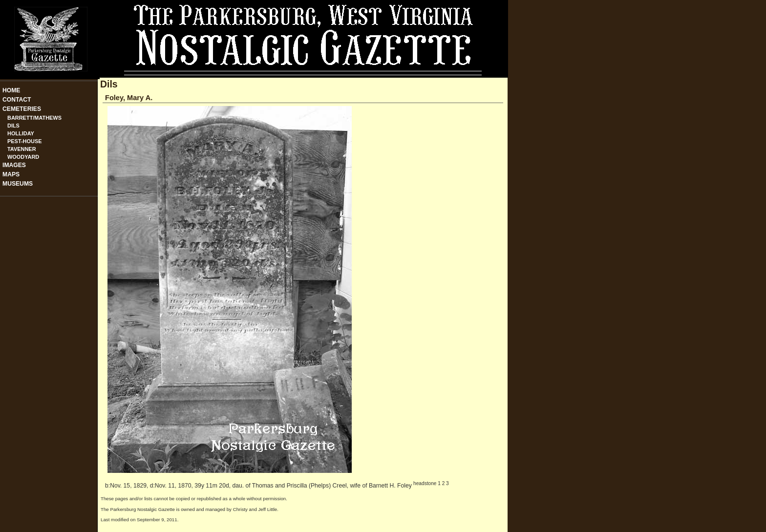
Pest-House (25, 141)
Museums (18, 184)
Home (11, 90)
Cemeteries (22, 109)
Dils (13, 126)
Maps (11, 174)
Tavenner (22, 149)
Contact (17, 100)
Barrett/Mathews (34, 118)
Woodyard (23, 157)
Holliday (21, 133)
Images (14, 165)
